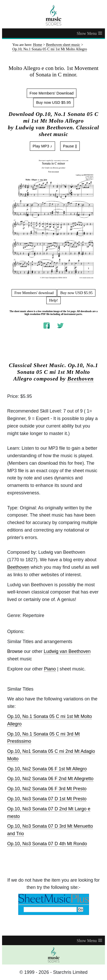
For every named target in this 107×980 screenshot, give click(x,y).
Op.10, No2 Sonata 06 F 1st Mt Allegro (47, 769)
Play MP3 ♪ (42, 146)
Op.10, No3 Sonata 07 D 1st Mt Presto (47, 799)
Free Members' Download (52, 93)
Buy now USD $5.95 (53, 102)
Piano (50, 669)
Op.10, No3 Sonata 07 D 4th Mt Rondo (47, 844)
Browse (15, 651)
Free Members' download (34, 293)
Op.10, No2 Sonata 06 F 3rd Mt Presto (47, 789)
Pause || (70, 146)
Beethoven (81, 379)
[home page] (53, 15)
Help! (53, 300)
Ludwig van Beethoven (67, 651)
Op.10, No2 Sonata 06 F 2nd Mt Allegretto (50, 779)
